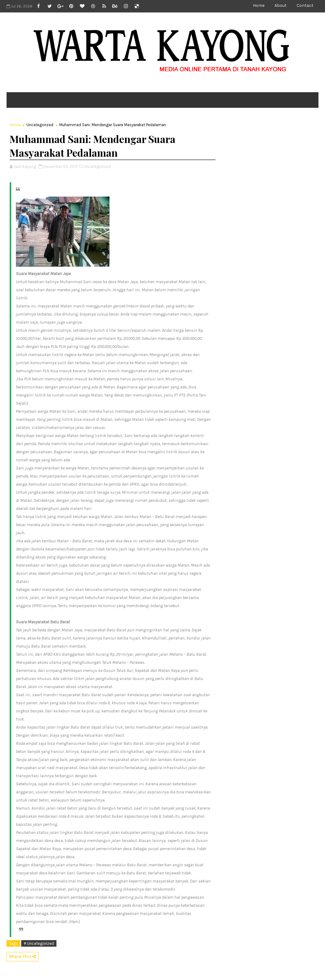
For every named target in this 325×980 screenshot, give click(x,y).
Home (259, 5)
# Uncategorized (39, 943)
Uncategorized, (98, 167)
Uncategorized (40, 125)
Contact (305, 5)
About (281, 5)
